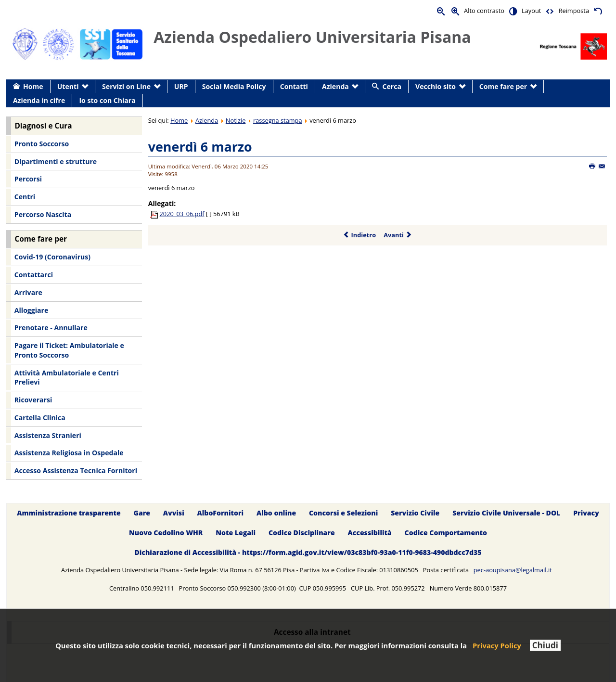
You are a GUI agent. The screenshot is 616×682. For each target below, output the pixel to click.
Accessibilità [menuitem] (370, 533)
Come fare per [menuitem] (503, 86)
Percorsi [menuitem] (28, 179)
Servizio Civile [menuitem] (415, 513)
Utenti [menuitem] (68, 86)
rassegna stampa (278, 120)
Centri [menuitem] (25, 197)
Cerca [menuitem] (392, 86)
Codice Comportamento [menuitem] (446, 533)
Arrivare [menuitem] (28, 292)
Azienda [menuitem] (335, 86)
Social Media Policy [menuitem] (234, 86)
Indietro (359, 235)
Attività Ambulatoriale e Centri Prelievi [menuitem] (67, 378)
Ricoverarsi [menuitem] (33, 400)
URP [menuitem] (181, 86)
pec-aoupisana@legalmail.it (513, 570)
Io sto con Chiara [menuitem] (107, 100)
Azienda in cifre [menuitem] (39, 100)
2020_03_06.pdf (182, 214)
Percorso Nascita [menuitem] (43, 214)
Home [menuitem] (33, 86)
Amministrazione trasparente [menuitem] (69, 513)
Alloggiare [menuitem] (31, 310)
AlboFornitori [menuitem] (221, 513)
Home (179, 120)
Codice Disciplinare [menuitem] (302, 533)
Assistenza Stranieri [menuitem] (48, 435)
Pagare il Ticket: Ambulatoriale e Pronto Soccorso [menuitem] (69, 350)
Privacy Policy (497, 645)
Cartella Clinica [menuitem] (40, 418)
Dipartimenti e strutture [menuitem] (56, 161)
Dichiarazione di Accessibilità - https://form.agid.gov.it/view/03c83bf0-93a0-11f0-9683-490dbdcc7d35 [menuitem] (308, 552)
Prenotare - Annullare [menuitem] (51, 328)
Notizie (236, 120)
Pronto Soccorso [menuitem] (42, 144)
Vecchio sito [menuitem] (436, 86)
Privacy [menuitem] (586, 513)
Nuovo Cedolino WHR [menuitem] (166, 533)
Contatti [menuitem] (294, 86)
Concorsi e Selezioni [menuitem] (343, 513)
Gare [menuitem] (142, 513)
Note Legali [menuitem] (236, 533)
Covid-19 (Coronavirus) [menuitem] (52, 257)
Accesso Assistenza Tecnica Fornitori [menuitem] (76, 470)
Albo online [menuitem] (276, 513)
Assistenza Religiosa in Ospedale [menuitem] (69, 453)
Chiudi (545, 645)
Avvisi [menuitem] (174, 513)
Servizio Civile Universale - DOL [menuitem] (506, 513)
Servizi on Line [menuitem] (126, 86)
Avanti (398, 235)
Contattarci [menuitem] (34, 275)
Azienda (207, 120)
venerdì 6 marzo (200, 147)
